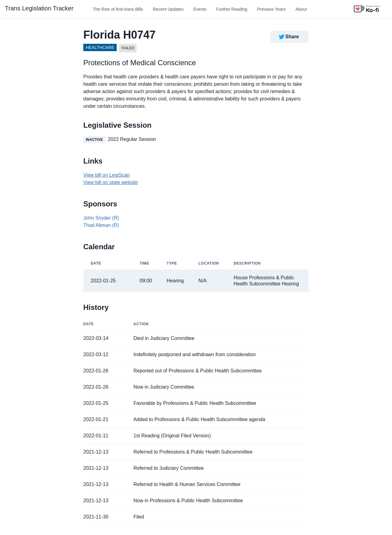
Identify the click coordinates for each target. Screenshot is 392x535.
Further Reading (232, 9)
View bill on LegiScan (107, 175)
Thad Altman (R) (101, 225)
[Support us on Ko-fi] (367, 9)
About (301, 9)
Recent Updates (168, 9)
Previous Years (271, 9)
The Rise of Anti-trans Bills (118, 9)
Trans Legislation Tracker (39, 8)
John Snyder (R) (101, 218)
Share (288, 37)
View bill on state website (111, 182)
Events (200, 9)
